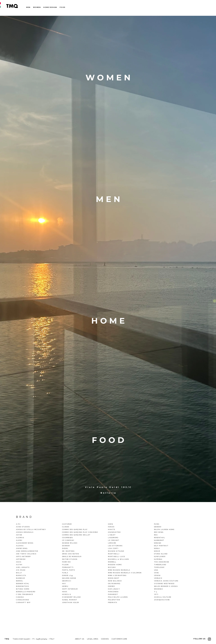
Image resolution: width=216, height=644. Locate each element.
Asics (19, 562)
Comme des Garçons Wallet (76, 535)
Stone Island (161, 554)
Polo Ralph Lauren (118, 597)
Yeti (156, 594)
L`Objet (112, 535)
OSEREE (111, 586)
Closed (66, 527)
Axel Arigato (23, 567)
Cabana (20, 597)
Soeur (157, 551)
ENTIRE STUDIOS (70, 559)
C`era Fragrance (25, 594)
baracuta (21, 575)
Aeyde (19, 535)
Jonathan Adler (70, 602)
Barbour (20, 578)
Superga (158, 559)
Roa (156, 535)
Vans (156, 573)
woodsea (159, 589)
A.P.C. (19, 524)
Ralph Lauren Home (164, 529)
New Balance (115, 581)
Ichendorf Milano (71, 597)
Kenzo (111, 527)
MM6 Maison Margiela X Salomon (125, 573)
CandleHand (22, 600)
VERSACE (158, 578)
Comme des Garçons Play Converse (80, 532)
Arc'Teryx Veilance (26, 554)
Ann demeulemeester (27, 551)
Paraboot (113, 594)
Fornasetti (68, 567)
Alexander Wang (25, 543)
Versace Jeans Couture (166, 581)
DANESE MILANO (70, 543)
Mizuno (112, 567)
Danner (66, 546)
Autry (19, 565)
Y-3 (156, 592)
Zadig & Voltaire (163, 597)
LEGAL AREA (94, 639)
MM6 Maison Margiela (119, 570)
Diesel (65, 548)
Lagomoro (113, 538)
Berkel (20, 581)
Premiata (113, 602)
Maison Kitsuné (116, 551)
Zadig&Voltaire (162, 600)
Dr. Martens (68, 551)
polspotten (114, 600)
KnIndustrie (114, 532)
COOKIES (106, 639)
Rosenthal (160, 538)
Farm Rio (66, 562)
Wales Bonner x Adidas (166, 586)
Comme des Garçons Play (75, 529)
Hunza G (67, 594)
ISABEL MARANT (70, 600)
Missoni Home (115, 565)
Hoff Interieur (70, 589)
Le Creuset (114, 540)
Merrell (112, 562)
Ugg (156, 570)
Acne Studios (23, 527)
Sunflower (160, 556)
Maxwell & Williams (118, 559)
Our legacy (114, 589)
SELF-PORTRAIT (161, 546)
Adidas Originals (25, 532)
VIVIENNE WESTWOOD (164, 584)
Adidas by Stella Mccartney (31, 529)
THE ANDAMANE (162, 562)
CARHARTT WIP (23, 602)
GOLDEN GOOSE (69, 578)
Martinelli (114, 554)
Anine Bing (22, 548)
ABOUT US (80, 639)
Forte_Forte (69, 570)
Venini (157, 575)
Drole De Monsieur (72, 556)
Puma (157, 524)
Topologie (159, 567)
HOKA (65, 592)
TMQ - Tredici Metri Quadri (12, 6)
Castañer (67, 524)
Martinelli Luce (117, 556)
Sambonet (159, 540)
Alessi (19, 540)
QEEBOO (158, 527)
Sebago (158, 543)
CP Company (68, 540)
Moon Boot (114, 578)
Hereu (65, 586)
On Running (114, 584)
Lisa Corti (113, 548)
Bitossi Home (23, 589)
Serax (157, 548)
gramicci (67, 581)
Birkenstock (23, 586)
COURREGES (67, 538)
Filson (65, 565)
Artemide (21, 559)
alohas (20, 546)
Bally (19, 573)
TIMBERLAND (160, 565)
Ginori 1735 (68, 575)
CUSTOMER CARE (121, 639)
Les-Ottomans (115, 546)
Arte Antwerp (23, 556)
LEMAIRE (112, 543)
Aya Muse (21, 570)
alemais (20, 538)
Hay (64, 584)
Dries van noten (71, 554)
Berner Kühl (23, 584)
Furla (65, 573)
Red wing (159, 532)
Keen (110, 524)
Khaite (112, 529)
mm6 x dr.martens (117, 575)
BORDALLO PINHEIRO (26, 592)
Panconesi (113, 592)
